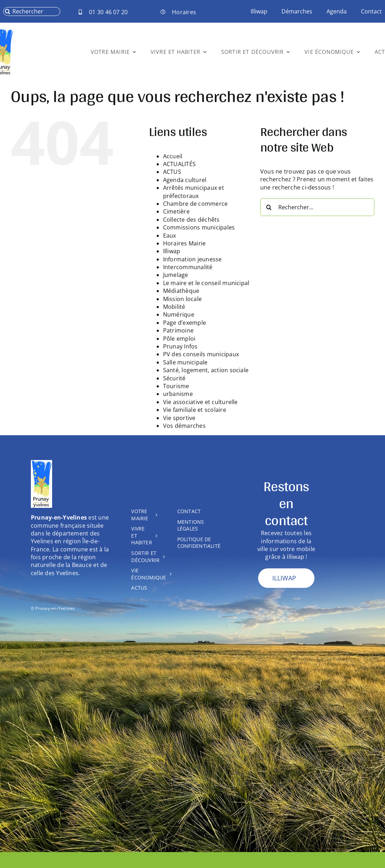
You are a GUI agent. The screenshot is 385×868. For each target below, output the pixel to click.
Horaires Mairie (185, 243)
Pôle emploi (179, 339)
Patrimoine (178, 330)
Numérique (179, 314)
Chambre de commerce (196, 204)
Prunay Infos (180, 346)
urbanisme (178, 394)
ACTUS (172, 172)
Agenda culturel (185, 180)
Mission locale (182, 299)
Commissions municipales (199, 227)
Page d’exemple (185, 323)
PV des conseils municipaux (201, 354)
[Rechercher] (32, 12)
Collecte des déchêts (191, 220)
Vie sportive (179, 418)
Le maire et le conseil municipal (206, 283)
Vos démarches (184, 426)
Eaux (170, 236)
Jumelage (176, 275)
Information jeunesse (192, 259)
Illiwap (172, 251)
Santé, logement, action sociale (206, 370)
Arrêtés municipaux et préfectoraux (194, 192)
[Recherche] (8, 12)
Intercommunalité (188, 267)
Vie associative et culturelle (200, 402)
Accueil (173, 156)
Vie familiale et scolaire (195, 410)
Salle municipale (185, 362)
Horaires (184, 12)
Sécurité (174, 378)
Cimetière (176, 211)
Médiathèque (181, 291)
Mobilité (174, 307)
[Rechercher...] (317, 207)
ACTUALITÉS (179, 164)
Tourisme (176, 386)
